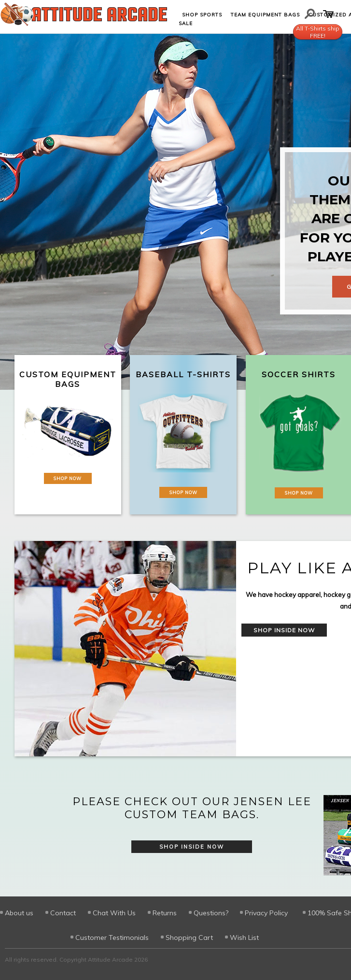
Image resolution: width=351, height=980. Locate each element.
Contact (63, 913)
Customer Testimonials (112, 937)
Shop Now (68, 478)
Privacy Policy (266, 913)
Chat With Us (114, 913)
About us (19, 913)
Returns (165, 913)
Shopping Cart (189, 937)
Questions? (211, 913)
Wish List (244, 937)
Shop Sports (202, 15)
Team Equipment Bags (265, 15)
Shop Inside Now (284, 630)
